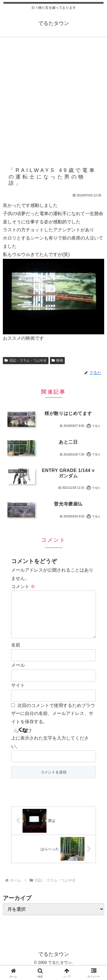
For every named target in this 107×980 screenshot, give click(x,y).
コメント (23, 586)
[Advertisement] (53, 96)
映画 (57, 360)
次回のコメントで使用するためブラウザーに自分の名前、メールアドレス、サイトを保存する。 (53, 723)
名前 (16, 654)
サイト (18, 694)
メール (18, 674)
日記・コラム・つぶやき (26, 360)
